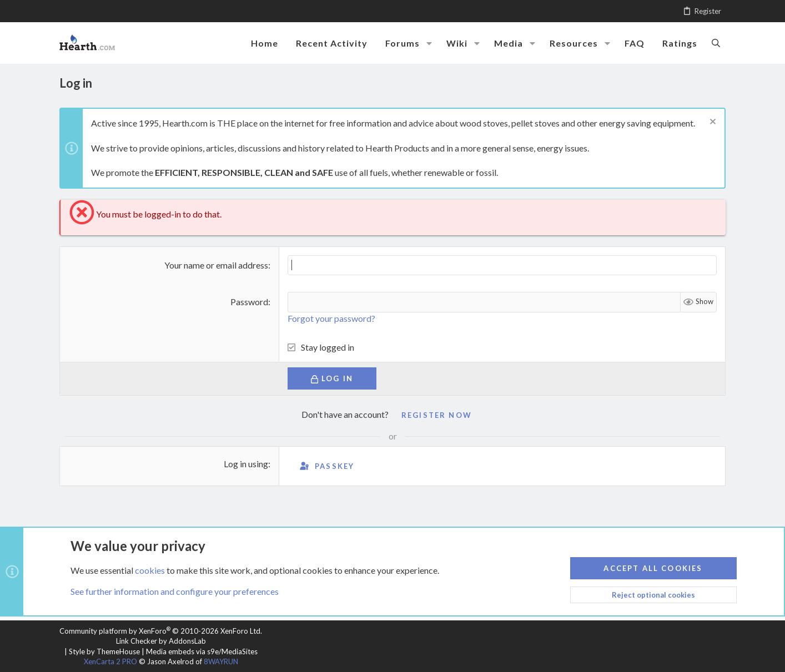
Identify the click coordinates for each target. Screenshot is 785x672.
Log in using (246, 464)
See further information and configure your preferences (175, 591)
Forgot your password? (331, 318)
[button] (429, 43)
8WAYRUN (221, 661)
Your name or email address (216, 265)
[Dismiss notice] (711, 123)
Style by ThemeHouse (104, 651)
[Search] (716, 43)
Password (249, 302)
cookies (150, 570)
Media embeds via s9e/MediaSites (202, 651)
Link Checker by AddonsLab (161, 641)
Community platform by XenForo (161, 631)
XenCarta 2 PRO (110, 661)
